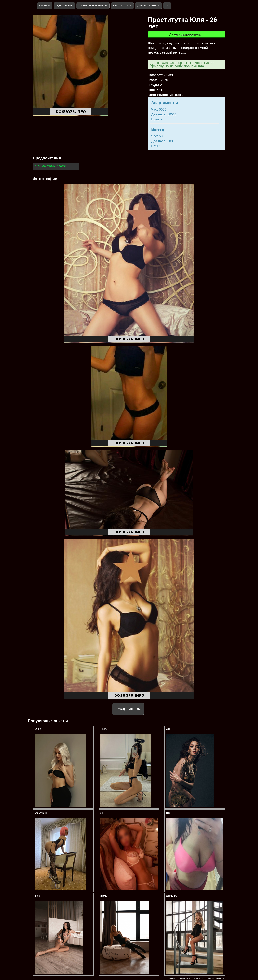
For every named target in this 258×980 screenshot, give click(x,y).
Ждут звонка (64, 6)
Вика (168, 813)
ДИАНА (37, 896)
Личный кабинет (214, 978)
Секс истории (122, 6)
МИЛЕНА (104, 896)
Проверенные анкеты (93, 6)
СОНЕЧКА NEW (172, 896)
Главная (45, 6)
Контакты (199, 978)
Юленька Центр (41, 813)
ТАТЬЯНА (38, 729)
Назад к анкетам (128, 709)
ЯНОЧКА (104, 729)
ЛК (167, 6)
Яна (102, 813)
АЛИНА (169, 729)
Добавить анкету (148, 6)
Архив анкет (185, 978)
